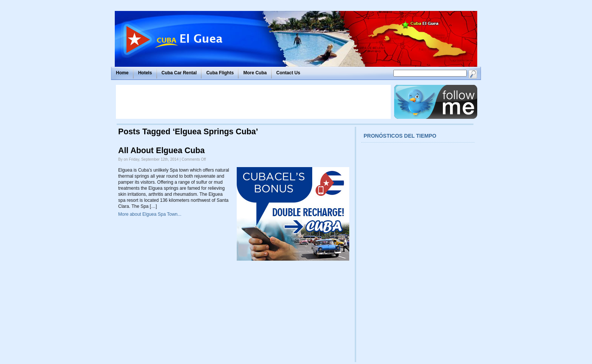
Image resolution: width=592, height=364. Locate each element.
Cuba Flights (220, 73)
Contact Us (288, 73)
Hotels (145, 73)
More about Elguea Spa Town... (150, 214)
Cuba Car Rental (179, 73)
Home (122, 73)
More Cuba (255, 73)
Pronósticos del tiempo (400, 136)
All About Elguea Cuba (161, 151)
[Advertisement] (253, 102)
